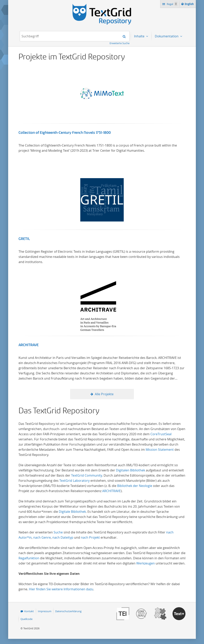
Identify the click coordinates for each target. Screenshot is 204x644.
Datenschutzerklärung (68, 611)
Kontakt (29, 611)
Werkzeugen (146, 563)
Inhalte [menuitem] (140, 36)
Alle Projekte (104, 394)
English (190, 5)
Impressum (45, 611)
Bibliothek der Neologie (135, 486)
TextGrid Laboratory (75, 481)
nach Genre (42, 537)
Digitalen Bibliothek (130, 470)
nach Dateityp (63, 537)
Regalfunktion (29, 558)
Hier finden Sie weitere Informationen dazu (61, 589)
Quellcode (26, 619)
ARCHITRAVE (29, 345)
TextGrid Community (87, 475)
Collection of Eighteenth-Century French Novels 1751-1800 (65, 133)
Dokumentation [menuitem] (167, 36)
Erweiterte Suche (120, 43)
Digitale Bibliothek (72, 512)
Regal (172, 4)
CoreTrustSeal (161, 434)
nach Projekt (90, 537)
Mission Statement (160, 450)
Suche (58, 532)
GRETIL (24, 239)
